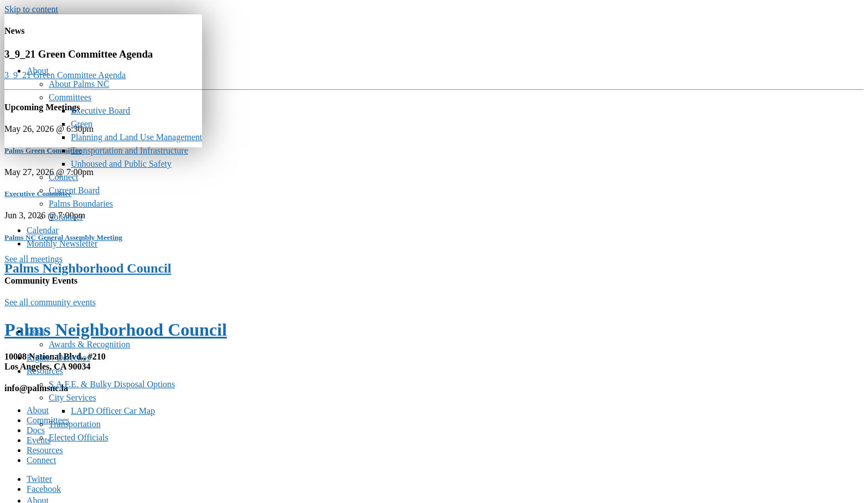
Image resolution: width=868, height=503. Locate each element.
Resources (45, 371)
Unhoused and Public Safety (121, 164)
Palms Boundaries (81, 204)
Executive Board (100, 111)
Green (82, 124)
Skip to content (31, 9)
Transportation (75, 424)
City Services (73, 397)
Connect (63, 177)
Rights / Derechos (58, 358)
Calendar (43, 230)
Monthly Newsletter (62, 243)
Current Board (74, 190)
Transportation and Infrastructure (130, 150)
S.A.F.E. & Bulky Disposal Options (112, 384)
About (38, 71)
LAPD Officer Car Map (113, 411)
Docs (36, 331)
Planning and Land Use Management (136, 137)
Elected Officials (79, 437)
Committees (70, 97)
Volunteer (66, 217)
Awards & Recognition (89, 344)
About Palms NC (79, 84)
